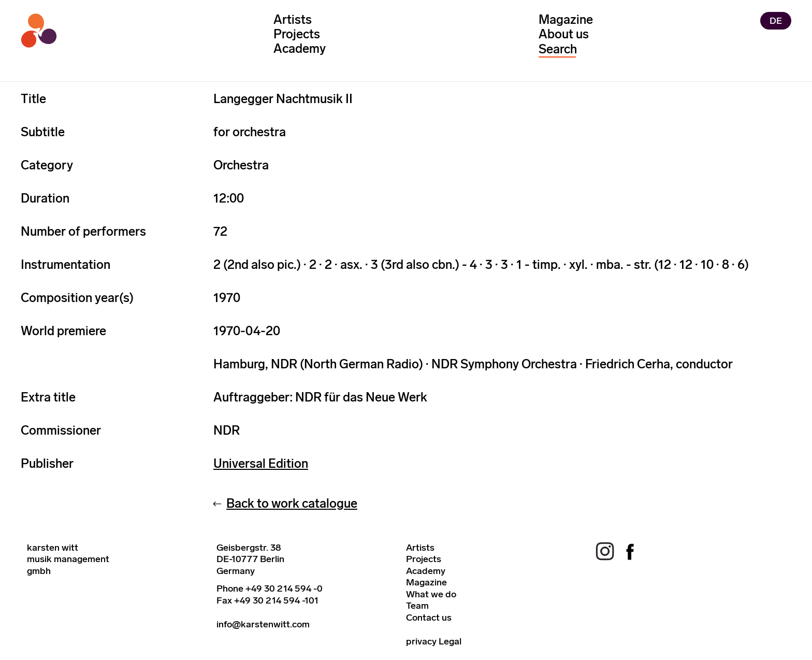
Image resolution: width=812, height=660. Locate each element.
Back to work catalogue (292, 503)
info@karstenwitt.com (263, 624)
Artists (293, 19)
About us (564, 34)
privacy (421, 641)
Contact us (429, 618)
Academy (300, 48)
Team (417, 606)
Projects (297, 34)
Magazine (566, 19)
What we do (431, 594)
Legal (450, 641)
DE (776, 21)
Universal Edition (261, 463)
